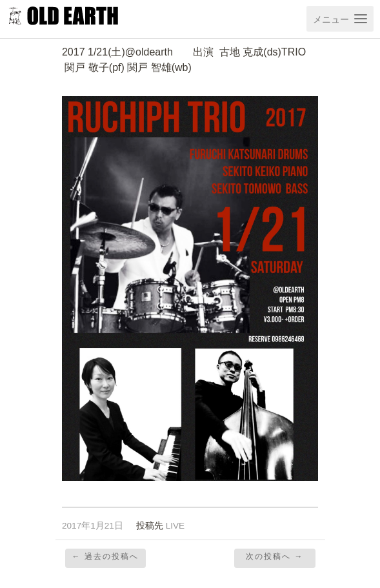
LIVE (175, 526)
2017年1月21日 (93, 526)
